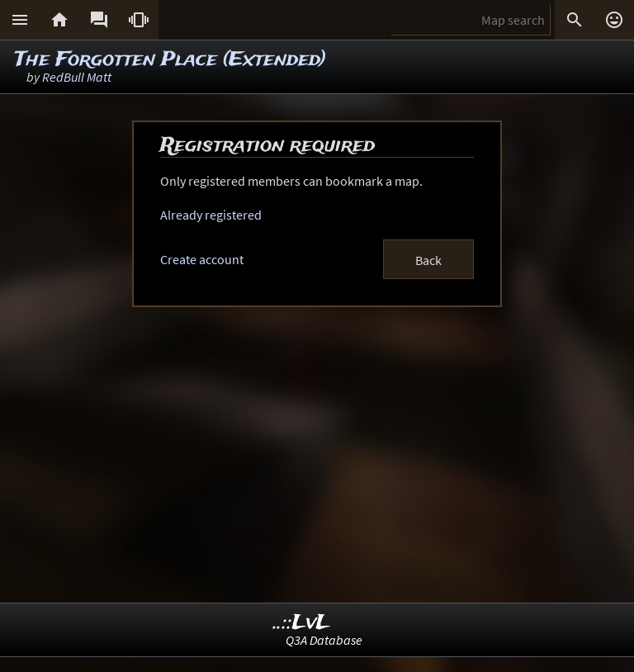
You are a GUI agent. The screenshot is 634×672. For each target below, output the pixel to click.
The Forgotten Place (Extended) (170, 60)
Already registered (211, 215)
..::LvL (302, 623)
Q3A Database (324, 640)
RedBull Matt (77, 77)
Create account (202, 259)
